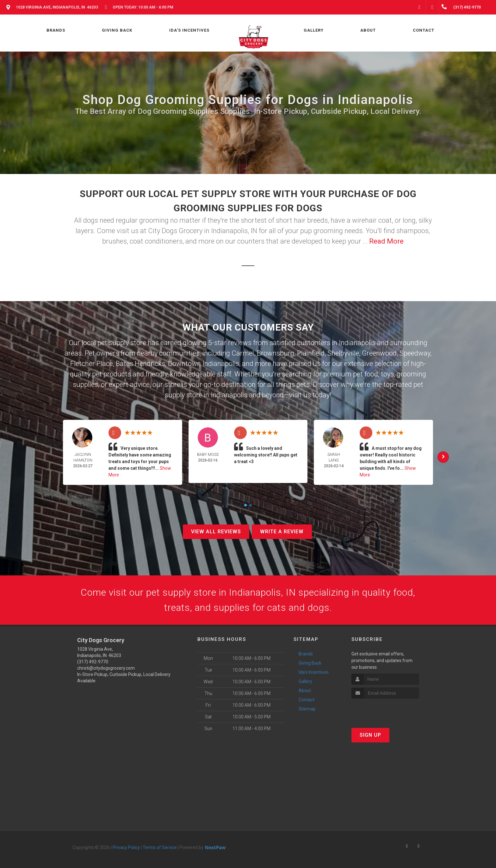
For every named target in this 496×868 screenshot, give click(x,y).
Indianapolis (357, 343)
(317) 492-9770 (93, 662)
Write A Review (282, 532)
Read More (386, 241)
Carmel (243, 353)
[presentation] (385, 710)
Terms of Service (160, 847)
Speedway (415, 353)
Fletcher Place (92, 364)
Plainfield (311, 353)
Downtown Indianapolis (204, 364)
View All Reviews (216, 532)
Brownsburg (276, 353)
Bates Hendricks (140, 364)
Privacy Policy (126, 847)
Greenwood (379, 353)
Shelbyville (343, 353)
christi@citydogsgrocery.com (106, 668)
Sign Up (370, 735)
